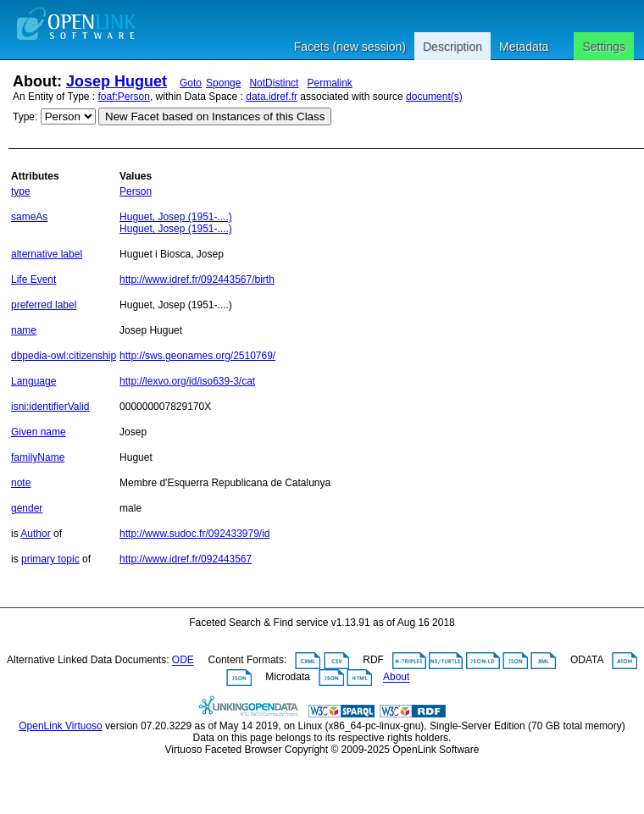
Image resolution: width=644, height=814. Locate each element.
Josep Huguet (117, 81)
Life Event (33, 280)
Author (35, 534)
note (21, 483)
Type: (25, 117)
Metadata (524, 47)
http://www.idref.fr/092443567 (186, 559)
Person (136, 191)
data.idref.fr (272, 97)
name (24, 330)
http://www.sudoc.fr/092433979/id (194, 534)
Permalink (329, 83)
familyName (38, 457)
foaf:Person (124, 97)
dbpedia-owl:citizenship (64, 356)
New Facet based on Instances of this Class (215, 116)
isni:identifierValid (50, 407)
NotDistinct (274, 83)
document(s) (434, 97)
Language (33, 381)
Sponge (223, 83)
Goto (191, 83)
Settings (604, 47)
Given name (39, 432)
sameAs (29, 217)
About (396, 678)
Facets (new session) (350, 47)
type (21, 191)
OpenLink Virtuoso (61, 726)
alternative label (47, 254)
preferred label (44, 305)
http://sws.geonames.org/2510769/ (197, 356)
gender (27, 508)
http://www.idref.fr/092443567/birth (197, 280)
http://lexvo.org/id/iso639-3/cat (187, 381)
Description (452, 47)
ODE (183, 661)
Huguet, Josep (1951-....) (176, 217)
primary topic (50, 559)
